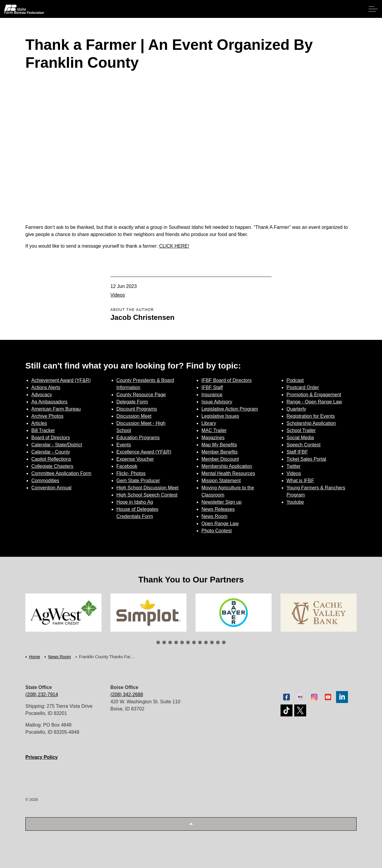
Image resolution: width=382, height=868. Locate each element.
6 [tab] (188, 642)
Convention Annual (51, 488)
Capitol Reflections (51, 459)
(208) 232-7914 (42, 694)
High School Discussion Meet (147, 488)
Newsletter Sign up (221, 502)
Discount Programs (137, 409)
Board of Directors (51, 438)
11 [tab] (218, 642)
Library (209, 423)
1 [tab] (158, 642)
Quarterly (296, 409)
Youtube (295, 502)
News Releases (218, 509)
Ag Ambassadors (49, 402)
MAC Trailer (214, 430)
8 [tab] (200, 642)
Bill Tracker (43, 430)
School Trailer (301, 430)
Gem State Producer (138, 481)
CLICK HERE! (174, 246)
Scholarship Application (311, 423)
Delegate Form (132, 402)
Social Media (300, 438)
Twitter (294, 466)
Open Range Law (220, 524)
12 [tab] (224, 642)
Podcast (295, 380)
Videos (118, 295)
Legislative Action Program (230, 409)
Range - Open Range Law (314, 402)
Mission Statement (221, 481)
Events (124, 445)
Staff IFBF (297, 452)
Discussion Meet (134, 416)
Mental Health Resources (228, 473)
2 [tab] (164, 642)
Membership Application (227, 466)
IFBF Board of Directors (227, 380)
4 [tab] (176, 642)
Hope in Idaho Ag (135, 502)
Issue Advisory (217, 402)
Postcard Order (303, 387)
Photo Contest (217, 531)
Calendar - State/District (57, 445)
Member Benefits (220, 452)
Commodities (45, 481)
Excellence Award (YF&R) (144, 452)
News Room (214, 516)
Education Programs (138, 438)
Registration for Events (311, 416)
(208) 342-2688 (127, 694)
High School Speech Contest (147, 495)
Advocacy (42, 395)
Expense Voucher (135, 459)
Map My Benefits (219, 445)
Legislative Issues (220, 416)
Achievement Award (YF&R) (61, 380)
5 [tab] (182, 642)
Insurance (212, 395)
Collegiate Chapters (52, 466)
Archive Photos (47, 416)
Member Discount (220, 459)
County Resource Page (141, 395)
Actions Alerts (46, 387)
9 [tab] (206, 642)
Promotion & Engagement (314, 395)
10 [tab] (212, 642)
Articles (39, 423)
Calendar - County (51, 452)
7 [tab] (194, 642)
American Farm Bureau (56, 409)
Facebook (127, 466)
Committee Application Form (61, 473)
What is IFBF (300, 481)
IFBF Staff (212, 387)
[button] (191, 824)
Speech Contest (304, 445)
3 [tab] (170, 642)
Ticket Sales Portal (306, 459)
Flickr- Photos (131, 473)
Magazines (213, 438)
